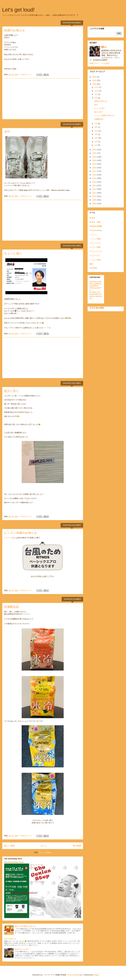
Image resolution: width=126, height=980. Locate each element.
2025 (95, 80)
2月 (96, 142)
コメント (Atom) (45, 852)
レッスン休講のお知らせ (21, 533)
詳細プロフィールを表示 (100, 63)
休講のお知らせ (15, 30)
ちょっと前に (13, 253)
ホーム (44, 846)
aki (105, 47)
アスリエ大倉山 (10, 538)
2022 (95, 153)
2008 (95, 204)
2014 (95, 182)
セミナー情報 (95, 247)
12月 (97, 87)
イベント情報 (95, 239)
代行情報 (93, 268)
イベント (93, 235)
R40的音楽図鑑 (96, 226)
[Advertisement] (43, 99)
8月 (96, 98)
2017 (95, 171)
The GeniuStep (96, 230)
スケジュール (95, 243)
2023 (95, 150)
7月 (96, 124)
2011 (95, 193)
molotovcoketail (73, 975)
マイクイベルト (96, 251)
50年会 (92, 218)
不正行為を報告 (97, 308)
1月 (96, 145)
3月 (96, 138)
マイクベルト (95, 256)
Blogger (96, 975)
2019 (95, 164)
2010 (95, 196)
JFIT (7, 132)
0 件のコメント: (27, 75)
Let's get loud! (18, 10)
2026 (95, 77)
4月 (96, 134)
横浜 (91, 264)
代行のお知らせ (10, 939)
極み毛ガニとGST (22, 949)
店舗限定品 (11, 607)
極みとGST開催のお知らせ (25, 926)
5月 (96, 131)
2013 (95, 186)
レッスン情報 (95, 260)
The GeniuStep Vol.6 (14, 862)
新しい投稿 (9, 846)
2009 (95, 200)
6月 (96, 127)
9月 (96, 94)
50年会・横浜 (95, 222)
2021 (95, 157)
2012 (95, 189)
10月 (97, 91)
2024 (95, 84)
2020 (95, 160)
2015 (95, 178)
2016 (95, 175)
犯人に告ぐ (12, 391)
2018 (95, 168)
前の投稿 (77, 846)
